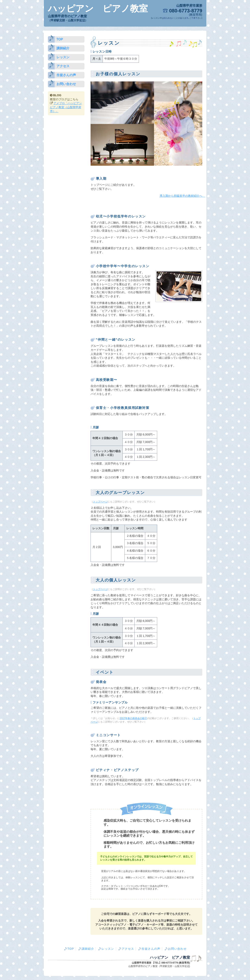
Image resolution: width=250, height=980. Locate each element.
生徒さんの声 (66, 75)
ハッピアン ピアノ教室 (98, 8)
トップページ (100, 502)
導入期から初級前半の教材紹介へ (182, 196)
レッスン (63, 57)
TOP (60, 39)
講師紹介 (63, 48)
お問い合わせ (66, 84)
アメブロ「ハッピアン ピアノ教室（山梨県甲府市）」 (66, 107)
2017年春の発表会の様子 (134, 718)
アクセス (63, 66)
